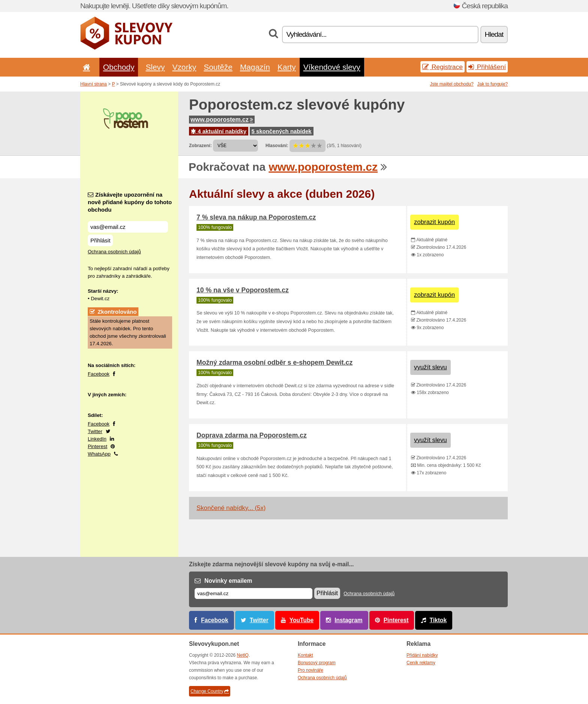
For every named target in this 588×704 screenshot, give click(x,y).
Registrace (442, 67)
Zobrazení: (200, 146)
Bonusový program (317, 663)
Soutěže (218, 67)
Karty (287, 67)
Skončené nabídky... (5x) (231, 508)
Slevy (155, 67)
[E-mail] (253, 593)
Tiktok (438, 620)
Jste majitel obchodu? (452, 84)
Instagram (349, 620)
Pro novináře (310, 670)
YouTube (301, 620)
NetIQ (243, 655)
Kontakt (305, 655)
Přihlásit (100, 240)
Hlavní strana (94, 84)
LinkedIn (97, 439)
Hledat (494, 34)
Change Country (210, 691)
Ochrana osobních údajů (114, 252)
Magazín (255, 67)
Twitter (95, 431)
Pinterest (97, 446)
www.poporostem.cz (222, 120)
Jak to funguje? (493, 84)
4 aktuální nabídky (219, 131)
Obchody (119, 67)
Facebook (99, 374)
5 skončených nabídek (282, 131)
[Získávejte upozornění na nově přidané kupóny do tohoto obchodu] (128, 227)
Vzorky (184, 67)
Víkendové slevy (332, 67)
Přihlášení (487, 67)
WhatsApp (99, 454)
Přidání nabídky (422, 655)
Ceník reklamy (421, 663)
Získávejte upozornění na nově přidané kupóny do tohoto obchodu (130, 202)
